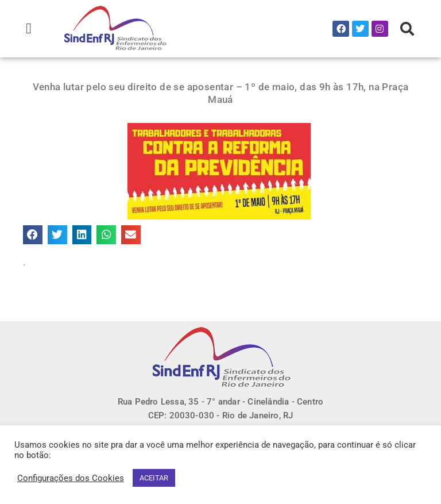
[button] (29, 28)
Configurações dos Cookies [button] (71, 478)
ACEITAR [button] (154, 478)
